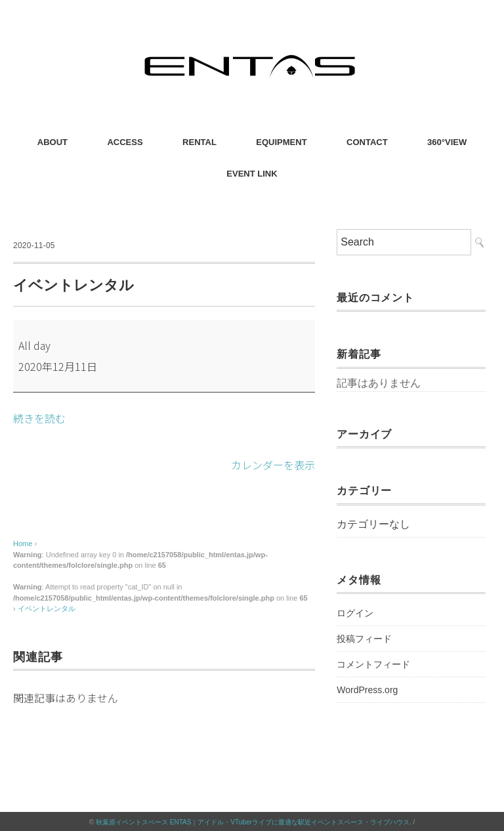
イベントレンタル (47, 607)
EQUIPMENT (281, 142)
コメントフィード (373, 664)
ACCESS (125, 142)
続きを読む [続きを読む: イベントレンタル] (39, 418)
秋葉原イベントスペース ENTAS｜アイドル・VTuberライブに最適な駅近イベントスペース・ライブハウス (253, 821)
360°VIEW (447, 142)
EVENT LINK (252, 174)
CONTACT (367, 142)
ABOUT (52, 142)
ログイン (355, 613)
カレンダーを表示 (273, 464)
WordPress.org (367, 690)
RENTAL (199, 142)
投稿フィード (364, 639)
